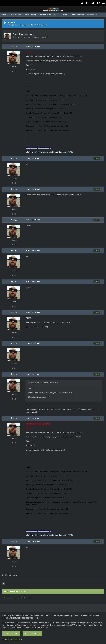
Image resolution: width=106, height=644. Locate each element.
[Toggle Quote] (29, 383)
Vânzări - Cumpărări (41, 37)
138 (14, 71)
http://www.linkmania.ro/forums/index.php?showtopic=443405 (49, 152)
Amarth (18, 37)
